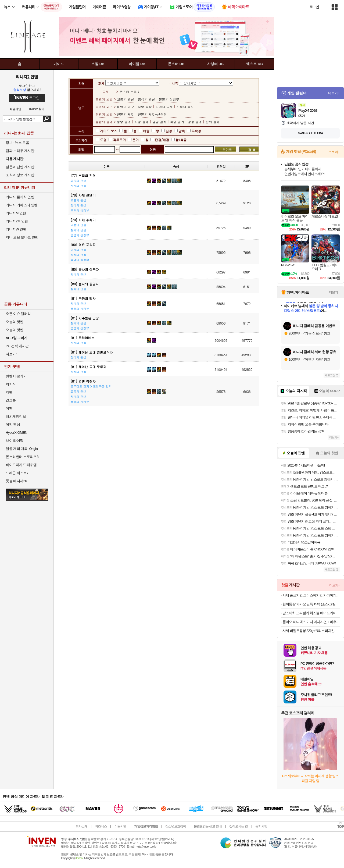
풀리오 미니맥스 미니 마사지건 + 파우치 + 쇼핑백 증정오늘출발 (311, 622)
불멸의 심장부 (169, 99)
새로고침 (330, 375)
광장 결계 (195, 122)
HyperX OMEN (16, 433)
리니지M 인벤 (16, 213)
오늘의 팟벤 (15, 330)
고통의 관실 (126, 99)
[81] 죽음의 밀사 (83, 298)
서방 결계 (142, 122)
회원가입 (15, 109)
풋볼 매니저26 (16, 481)
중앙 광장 (145, 107)
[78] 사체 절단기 (83, 195)
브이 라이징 (15, 441)
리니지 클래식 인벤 (20, 197)
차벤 (9, 392)
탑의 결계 (213, 122)
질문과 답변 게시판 (20, 167)
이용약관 (120, 826)
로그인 (314, 7)
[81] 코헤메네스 (83, 338)
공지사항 (261, 826)
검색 (47, 119)
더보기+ (334, 93)
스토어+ (334, 152)
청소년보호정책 (176, 826)
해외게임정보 (16, 416)
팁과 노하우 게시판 (20, 151)
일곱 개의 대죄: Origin (22, 449)
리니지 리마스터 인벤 (22, 205)
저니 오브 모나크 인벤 (22, 237)
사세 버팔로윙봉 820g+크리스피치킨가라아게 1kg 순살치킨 (311, 631)
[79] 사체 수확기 (83, 220)
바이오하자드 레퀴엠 (21, 465)
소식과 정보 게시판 (20, 175)
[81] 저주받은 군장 (85, 318)
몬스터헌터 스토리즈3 (22, 457)
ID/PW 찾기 (37, 109)
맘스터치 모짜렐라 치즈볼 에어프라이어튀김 (311, 613)
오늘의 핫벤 (15, 322)
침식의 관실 (146, 99)
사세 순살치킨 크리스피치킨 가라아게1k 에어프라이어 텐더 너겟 (311, 595)
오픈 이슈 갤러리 (18, 314)
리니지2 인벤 (27, 77)
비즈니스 (101, 826)
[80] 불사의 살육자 (85, 269)
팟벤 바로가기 (16, 376)
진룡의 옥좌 (185, 107)
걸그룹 (11, 400)
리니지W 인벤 (16, 229)
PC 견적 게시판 (17, 346)
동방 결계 (124, 122)
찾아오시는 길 (238, 826)
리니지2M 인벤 (17, 221)
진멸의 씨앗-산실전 (152, 114)
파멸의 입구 (126, 107)
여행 (9, 408)
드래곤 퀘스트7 (17, 473)
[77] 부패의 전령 (83, 175)
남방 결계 (159, 122)
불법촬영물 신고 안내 (208, 826)
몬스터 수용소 (130, 92)
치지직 (11, 384)
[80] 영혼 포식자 (83, 245)
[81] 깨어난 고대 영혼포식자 (92, 352)
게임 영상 (13, 424)
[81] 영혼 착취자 (83, 381)
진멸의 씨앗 (126, 114)
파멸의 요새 (164, 107)
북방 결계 (177, 122)
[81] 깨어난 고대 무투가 (88, 367)
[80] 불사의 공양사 (85, 284)
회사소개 (81, 826)
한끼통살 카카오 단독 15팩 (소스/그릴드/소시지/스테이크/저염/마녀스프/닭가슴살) (311, 604)
